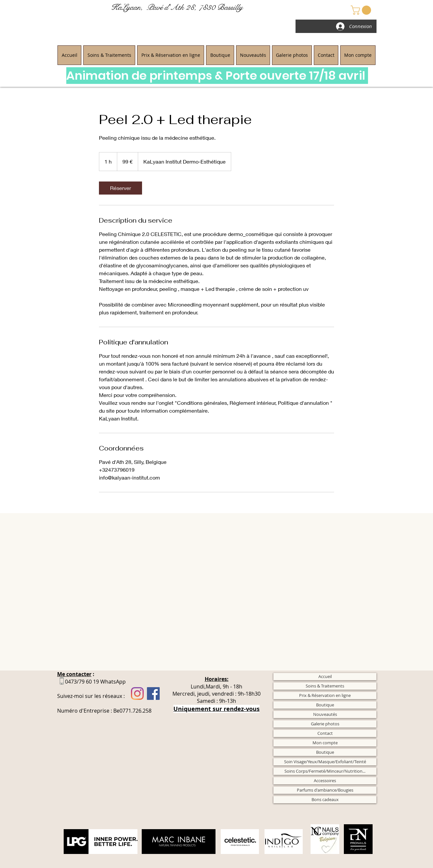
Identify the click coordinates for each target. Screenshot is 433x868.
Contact (325, 733)
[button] (362, 10)
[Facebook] (153, 694)
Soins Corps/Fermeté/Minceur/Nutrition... (325, 771)
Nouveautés (325, 714)
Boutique (325, 705)
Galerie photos (325, 724)
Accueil (325, 676)
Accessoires (325, 781)
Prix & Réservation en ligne (325, 695)
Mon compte (325, 743)
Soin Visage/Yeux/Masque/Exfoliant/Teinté (325, 762)
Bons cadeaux (325, 799)
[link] (120, 188)
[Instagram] (137, 694)
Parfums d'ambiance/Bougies (325, 790)
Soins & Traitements (325, 686)
